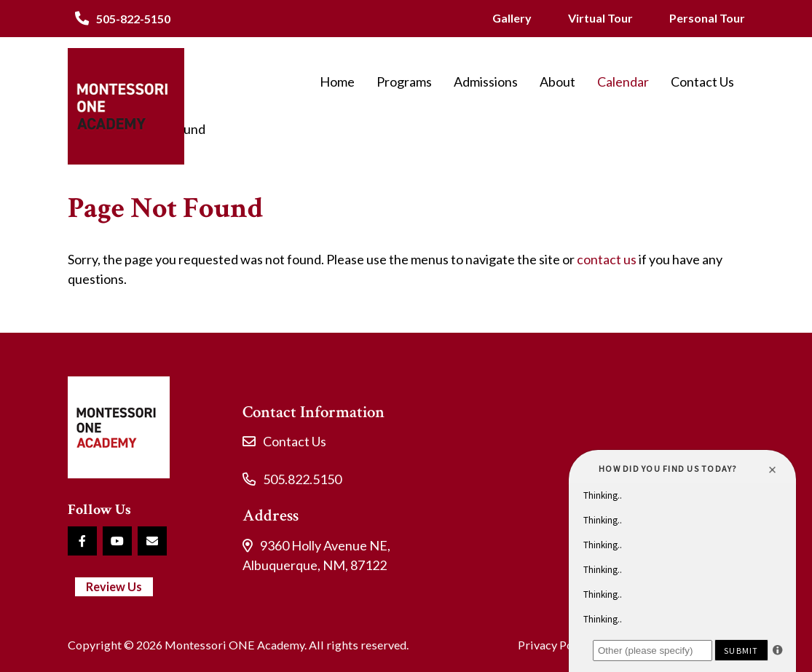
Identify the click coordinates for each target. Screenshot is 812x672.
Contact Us (702, 82)
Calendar (623, 82)
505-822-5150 (133, 19)
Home (337, 82)
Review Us (114, 586)
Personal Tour (707, 18)
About (557, 82)
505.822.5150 (302, 479)
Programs (404, 82)
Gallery (512, 18)
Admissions (486, 82)
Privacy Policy (555, 645)
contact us (607, 259)
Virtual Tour (600, 18)
